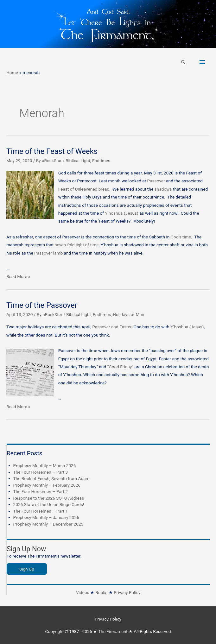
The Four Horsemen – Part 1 (41, 511)
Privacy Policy (127, 592)
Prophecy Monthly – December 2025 (48, 524)
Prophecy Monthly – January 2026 (46, 517)
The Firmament (113, 631)
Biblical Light (78, 161)
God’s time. (182, 237)
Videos (83, 592)
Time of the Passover (42, 305)
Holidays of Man (128, 314)
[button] (183, 62)
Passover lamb (49, 253)
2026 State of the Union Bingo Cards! (49, 504)
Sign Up (27, 569)
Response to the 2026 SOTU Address (49, 498)
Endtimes (101, 161)
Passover (157, 181)
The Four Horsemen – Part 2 (41, 491)
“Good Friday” (121, 367)
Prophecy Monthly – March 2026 (45, 465)
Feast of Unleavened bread (84, 189)
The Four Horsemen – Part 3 (41, 472)
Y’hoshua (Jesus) (121, 213)
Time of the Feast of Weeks (52, 151)
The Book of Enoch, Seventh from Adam (51, 478)
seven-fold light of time (76, 245)
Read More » (18, 276)
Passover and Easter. (113, 327)
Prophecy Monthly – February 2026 (47, 485)
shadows (163, 189)
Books (101, 592)
